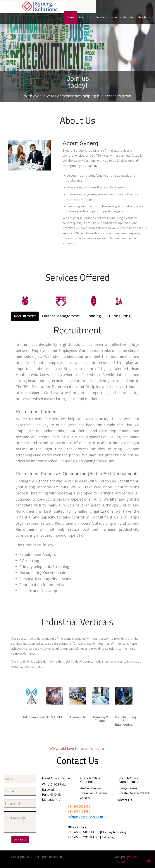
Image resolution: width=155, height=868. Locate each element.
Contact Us (20, 839)
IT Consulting (119, 316)
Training (93, 316)
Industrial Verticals (122, 17)
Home (70, 17)
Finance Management (61, 316)
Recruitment (25, 316)
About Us (85, 17)
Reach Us (144, 17)
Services (101, 17)
